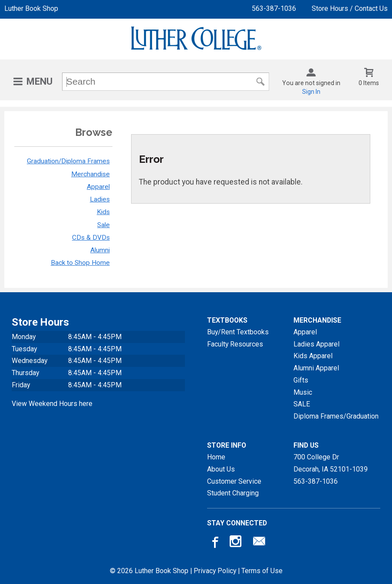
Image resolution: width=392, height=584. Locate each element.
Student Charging (233, 493)
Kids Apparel (313, 356)
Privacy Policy (215, 571)
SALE (302, 404)
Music (303, 392)
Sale (104, 225)
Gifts (301, 380)
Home (216, 457)
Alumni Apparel (316, 368)
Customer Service (234, 481)
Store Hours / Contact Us (350, 8)
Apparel (98, 187)
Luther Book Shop (31, 8)
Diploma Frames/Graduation (336, 416)
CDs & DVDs (91, 238)
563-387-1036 (274, 8)
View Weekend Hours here (52, 404)
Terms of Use (262, 571)
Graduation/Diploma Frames (68, 161)
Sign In (311, 92)
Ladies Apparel (316, 344)
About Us (221, 469)
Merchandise (91, 174)
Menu (40, 81)
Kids (103, 212)
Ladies (100, 199)
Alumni (100, 250)
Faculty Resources (235, 344)
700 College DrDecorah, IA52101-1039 (331, 463)
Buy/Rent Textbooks (238, 332)
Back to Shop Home (80, 263)
